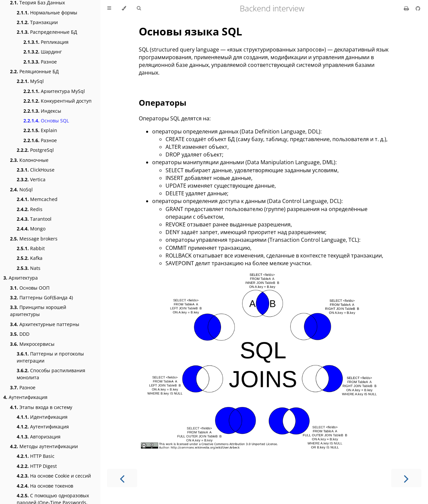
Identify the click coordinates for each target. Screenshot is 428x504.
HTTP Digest (37, 466)
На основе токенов (45, 486)
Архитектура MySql (54, 91)
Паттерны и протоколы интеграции (50, 357)
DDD (20, 334)
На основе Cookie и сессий (54, 476)
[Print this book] (407, 8)
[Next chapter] (406, 478)
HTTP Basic (36, 456)
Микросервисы (32, 344)
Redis (30, 209)
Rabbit (31, 248)
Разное (40, 62)
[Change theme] (124, 8)
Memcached (37, 199)
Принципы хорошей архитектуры (38, 311)
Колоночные (29, 160)
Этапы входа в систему (41, 407)
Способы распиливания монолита (51, 374)
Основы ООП (30, 288)
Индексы (42, 111)
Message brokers (34, 239)
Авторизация (39, 437)
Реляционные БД (34, 71)
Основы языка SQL (190, 31)
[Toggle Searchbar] (139, 8)
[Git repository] (418, 8)
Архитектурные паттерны (45, 324)
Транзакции (37, 22)
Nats (29, 268)
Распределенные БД (47, 32)
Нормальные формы (47, 13)
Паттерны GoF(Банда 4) (41, 297)
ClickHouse (36, 170)
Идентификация (42, 417)
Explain (40, 130)
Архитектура (21, 278)
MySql (30, 81)
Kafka (30, 258)
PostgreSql (35, 150)
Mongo (31, 229)
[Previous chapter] (122, 478)
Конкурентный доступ (58, 101)
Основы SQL (46, 121)
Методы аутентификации (44, 446)
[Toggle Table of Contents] (109, 8)
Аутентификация (25, 397)
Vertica (31, 179)
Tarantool (34, 219)
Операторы (163, 103)
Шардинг (43, 52)
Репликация (46, 42)
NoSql (21, 189)
